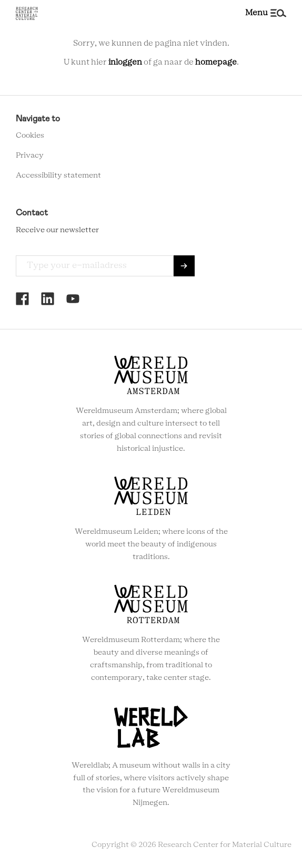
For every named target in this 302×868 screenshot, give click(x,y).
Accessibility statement (58, 175)
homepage (216, 62)
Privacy (30, 156)
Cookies (30, 136)
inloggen (125, 62)
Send (184, 266)
